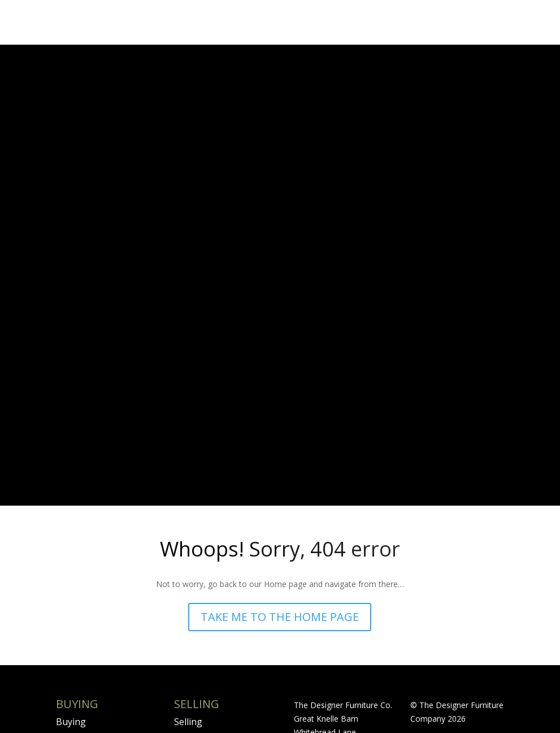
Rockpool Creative (444, 600)
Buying (71, 568)
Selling (188, 568)
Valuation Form (207, 632)
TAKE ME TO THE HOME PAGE (280, 463)
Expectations (201, 653)
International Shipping (84, 660)
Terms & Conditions (98, 611)
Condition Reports (95, 589)
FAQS (67, 632)
